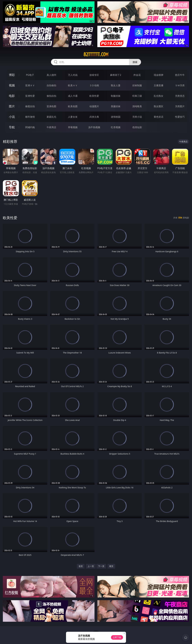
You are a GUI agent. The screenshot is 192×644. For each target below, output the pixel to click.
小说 (12, 117)
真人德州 (51, 75)
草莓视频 (73, 127)
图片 (12, 106)
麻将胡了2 (116, 75)
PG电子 (30, 75)
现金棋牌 (159, 75)
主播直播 (159, 85)
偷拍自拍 (51, 96)
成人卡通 (73, 96)
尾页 (111, 566)
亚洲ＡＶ (30, 85)
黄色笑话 (159, 117)
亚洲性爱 (30, 96)
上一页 (91, 566)
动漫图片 (94, 106)
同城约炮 (30, 127)
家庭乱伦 (51, 117)
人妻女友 (73, 117)
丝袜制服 (137, 85)
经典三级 (137, 96)
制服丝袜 (116, 96)
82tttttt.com (96, 54)
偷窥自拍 (30, 106)
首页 (81, 566)
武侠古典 (94, 117)
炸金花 (137, 75)
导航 (12, 127)
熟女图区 (159, 106)
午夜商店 (51, 127)
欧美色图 (73, 106)
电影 (12, 96)
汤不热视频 (94, 127)
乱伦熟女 (159, 96)
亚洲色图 (51, 106)
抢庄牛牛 (180, 75)
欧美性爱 (94, 96)
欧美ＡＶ (73, 85)
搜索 (135, 62)
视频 (12, 85)
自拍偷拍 (51, 85)
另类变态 (180, 96)
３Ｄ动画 (94, 85)
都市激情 (30, 117)
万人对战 (73, 75)
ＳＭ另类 (180, 85)
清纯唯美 (137, 106)
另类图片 (180, 106)
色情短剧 (137, 127)
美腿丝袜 (116, 106)
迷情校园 (116, 117)
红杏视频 (116, 127)
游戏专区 (94, 75)
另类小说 (137, 117)
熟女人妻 (116, 85)
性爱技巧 (180, 117)
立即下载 (117, 637)
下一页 (101, 566)
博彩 (12, 75)
